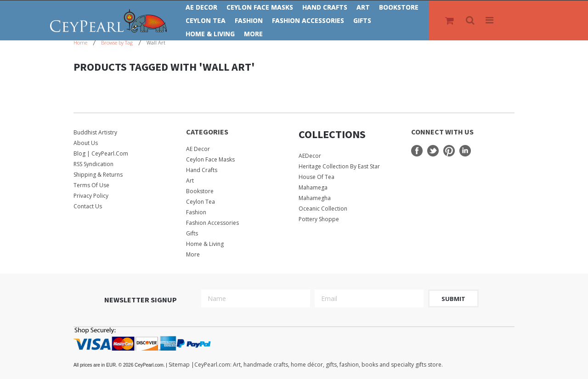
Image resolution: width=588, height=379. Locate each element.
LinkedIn (465, 151)
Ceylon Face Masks (260, 7)
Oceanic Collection (323, 209)
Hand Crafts (325, 7)
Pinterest (449, 151)
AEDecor (310, 156)
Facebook (417, 151)
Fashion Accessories (308, 20)
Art (363, 7)
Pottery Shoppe (319, 219)
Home (80, 42)
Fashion (249, 20)
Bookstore (399, 7)
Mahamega (313, 187)
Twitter (433, 151)
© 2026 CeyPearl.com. (121, 365)
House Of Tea (317, 177)
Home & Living (210, 34)
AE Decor (201, 7)
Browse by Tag (117, 42)
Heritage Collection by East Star (339, 166)
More (253, 34)
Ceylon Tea (206, 20)
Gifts (362, 20)
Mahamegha (315, 198)
